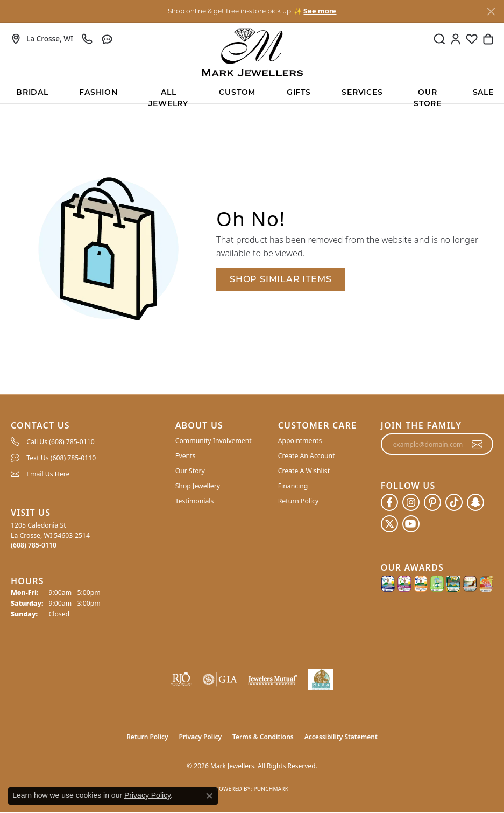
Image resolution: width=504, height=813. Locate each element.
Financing (293, 486)
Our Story (190, 471)
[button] (439, 39)
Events (186, 456)
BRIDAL (32, 93)
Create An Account (307, 456)
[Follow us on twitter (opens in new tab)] (389, 524)
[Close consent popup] (209, 796)
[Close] (491, 12)
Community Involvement (214, 441)
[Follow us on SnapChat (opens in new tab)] (475, 502)
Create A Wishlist (304, 471)
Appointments (300, 441)
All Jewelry (168, 96)
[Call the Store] (34, 545)
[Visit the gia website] (220, 679)
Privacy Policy (200, 737)
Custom (237, 93)
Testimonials (195, 501)
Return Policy (299, 501)
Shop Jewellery (198, 486)
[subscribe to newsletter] (477, 444)
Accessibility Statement (341, 737)
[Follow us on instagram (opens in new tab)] (411, 502)
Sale (483, 93)
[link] (42, 39)
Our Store (428, 96)
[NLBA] (321, 679)
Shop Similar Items (281, 279)
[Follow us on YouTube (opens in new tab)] (411, 524)
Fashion (98, 93)
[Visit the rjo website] (181, 679)
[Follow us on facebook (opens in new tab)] (389, 502)
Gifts (299, 93)
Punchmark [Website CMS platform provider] (271, 789)
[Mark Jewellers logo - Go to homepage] (252, 52)
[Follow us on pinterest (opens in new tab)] (432, 502)
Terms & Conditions (263, 737)
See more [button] (320, 11)
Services (362, 93)
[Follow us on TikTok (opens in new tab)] (454, 502)
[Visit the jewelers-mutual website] (273, 679)
